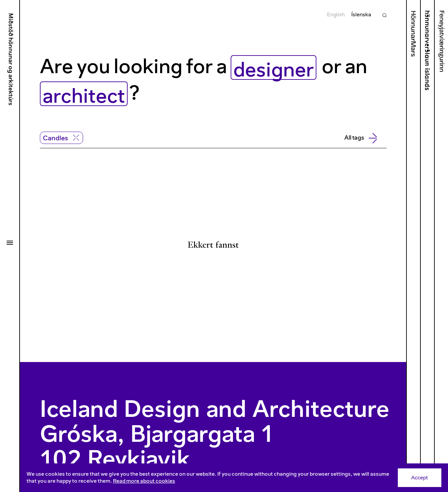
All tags (360, 138)
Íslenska (361, 14)
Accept (420, 478)
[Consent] (234, 478)
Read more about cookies (144, 481)
